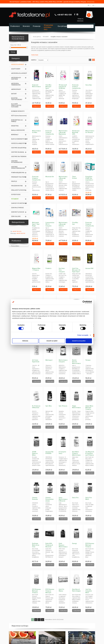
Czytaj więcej (35, 55)
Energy (74, 543)
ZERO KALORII (16, 216)
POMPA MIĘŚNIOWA (18, 173)
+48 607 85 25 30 (17, 231)
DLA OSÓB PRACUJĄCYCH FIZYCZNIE (16, 105)
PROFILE (14, 181)
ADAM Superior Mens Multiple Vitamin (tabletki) (35, 456)
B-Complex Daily (62, 453)
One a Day (89, 85)
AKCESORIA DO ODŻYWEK (16, 78)
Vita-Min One (75, 223)
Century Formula (35, 498)
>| (43, 620)
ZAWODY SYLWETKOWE (19, 203)
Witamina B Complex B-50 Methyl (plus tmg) (63, 87)
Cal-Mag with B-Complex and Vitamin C (90, 454)
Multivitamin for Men (37, 132)
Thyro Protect (74, 177)
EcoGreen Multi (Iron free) (36, 545)
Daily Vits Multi (89, 498)
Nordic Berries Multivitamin (77, 362)
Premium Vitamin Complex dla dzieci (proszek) (90, 226)
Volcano (88, 360)
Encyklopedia (63, 26)
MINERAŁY (15, 135)
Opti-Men (49, 406)
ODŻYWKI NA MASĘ (18, 152)
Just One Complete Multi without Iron (90, 592)
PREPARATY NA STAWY (19, 177)
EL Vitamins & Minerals (36, 407)
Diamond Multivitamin (37, 86)
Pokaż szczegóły (83, 335)
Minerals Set (50, 177)
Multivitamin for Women (90, 132)
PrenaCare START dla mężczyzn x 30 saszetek (89, 179)
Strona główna (37, 37)
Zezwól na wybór (52, 341)
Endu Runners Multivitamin (63, 545)
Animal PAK (89, 268)
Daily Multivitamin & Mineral (63, 499)
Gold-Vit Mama (61, 590)
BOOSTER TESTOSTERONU (17, 99)
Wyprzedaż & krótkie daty (48, 27)
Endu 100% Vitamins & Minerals (49, 545)
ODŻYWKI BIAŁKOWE (18, 148)
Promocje (37, 26)
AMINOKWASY (16, 89)
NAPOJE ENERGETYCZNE (19, 139)
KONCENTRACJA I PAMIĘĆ (17, 121)
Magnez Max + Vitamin (36, 269)
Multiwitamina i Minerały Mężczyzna (64, 132)
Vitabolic (48, 268)
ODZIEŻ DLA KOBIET (18, 64)
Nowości (26, 26)
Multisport (49, 360)
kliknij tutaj (91, 2)
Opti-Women (63, 406)
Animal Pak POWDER (49, 453)
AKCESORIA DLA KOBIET (19, 73)
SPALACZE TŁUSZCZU (18, 190)
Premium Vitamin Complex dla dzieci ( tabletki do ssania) (36, 181)
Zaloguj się (80, 19)
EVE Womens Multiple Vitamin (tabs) (36, 592)
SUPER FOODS (16, 195)
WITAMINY (46, 37)
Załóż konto (80, 21)
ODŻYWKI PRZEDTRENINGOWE (18, 167)
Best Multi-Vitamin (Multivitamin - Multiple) (77, 454)
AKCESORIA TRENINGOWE (16, 84)
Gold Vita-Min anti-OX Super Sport (76, 270)
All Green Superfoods (36, 361)
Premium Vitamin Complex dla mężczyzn (76, 87)
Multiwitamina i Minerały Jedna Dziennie (64, 179)
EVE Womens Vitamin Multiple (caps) (50, 592)
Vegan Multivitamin (77, 407)
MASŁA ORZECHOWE (18, 130)
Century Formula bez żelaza (49, 499)
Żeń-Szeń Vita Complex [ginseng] (62, 271)
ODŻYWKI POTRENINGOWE (17, 162)
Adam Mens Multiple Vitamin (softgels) (89, 408)
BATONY (14, 94)
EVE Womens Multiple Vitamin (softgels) (90, 546)
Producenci (15, 26)
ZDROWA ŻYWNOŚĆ (18, 208)
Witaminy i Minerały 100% (76, 132)
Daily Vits (75, 498)
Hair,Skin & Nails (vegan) (76, 590)
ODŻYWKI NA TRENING (19, 157)
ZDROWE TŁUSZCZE (18, 212)
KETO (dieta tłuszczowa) (19, 116)
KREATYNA (15, 126)
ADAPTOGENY (16, 69)
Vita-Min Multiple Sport (48, 87)
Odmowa (25, 341)
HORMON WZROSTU (18, 111)
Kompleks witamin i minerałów (59, 37)
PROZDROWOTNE (17, 186)
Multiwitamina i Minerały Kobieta (64, 224)
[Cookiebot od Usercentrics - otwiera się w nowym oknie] (84, 302)
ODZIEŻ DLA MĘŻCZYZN (19, 143)
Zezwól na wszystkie (79, 341)
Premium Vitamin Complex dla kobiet (50, 133)
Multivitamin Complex (63, 361)
